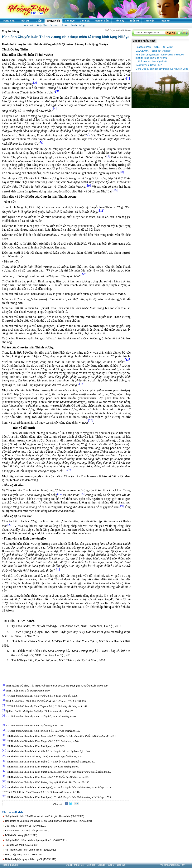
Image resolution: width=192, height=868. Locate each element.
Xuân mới (29, 26)
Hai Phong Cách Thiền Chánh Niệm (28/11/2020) (30, 850)
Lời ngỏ (101, 865)
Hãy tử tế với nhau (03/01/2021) (21, 845)
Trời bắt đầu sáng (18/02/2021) (21, 835)
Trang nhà (8, 21)
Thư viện (149, 21)
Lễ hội (64, 26)
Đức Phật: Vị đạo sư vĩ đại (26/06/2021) (26, 826)
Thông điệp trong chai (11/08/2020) (23, 855)
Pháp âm (165, 21)
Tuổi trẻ (134, 21)
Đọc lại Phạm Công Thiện (149, 65)
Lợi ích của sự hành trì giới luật (151, 61)
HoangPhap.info (10, 865)
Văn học (70, 21)
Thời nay (119, 21)
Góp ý (111, 865)
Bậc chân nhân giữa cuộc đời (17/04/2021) (27, 831)
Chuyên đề (53, 21)
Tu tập (38, 21)
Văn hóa (85, 21)
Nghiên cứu (102, 21)
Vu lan (54, 26)
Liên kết (91, 865)
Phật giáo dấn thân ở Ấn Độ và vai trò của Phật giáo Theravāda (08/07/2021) (44, 816)
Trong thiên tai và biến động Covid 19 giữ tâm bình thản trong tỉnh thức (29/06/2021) (48, 821)
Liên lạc (121, 865)
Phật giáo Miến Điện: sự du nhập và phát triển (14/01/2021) (36, 840)
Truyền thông (78, 26)
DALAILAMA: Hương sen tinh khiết (153, 51)
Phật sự (24, 21)
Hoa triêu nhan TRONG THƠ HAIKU (154, 47)
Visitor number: (173, 865)
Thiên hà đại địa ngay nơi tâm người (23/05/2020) (31, 859)
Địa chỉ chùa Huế (75, 865)
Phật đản (42, 26)
